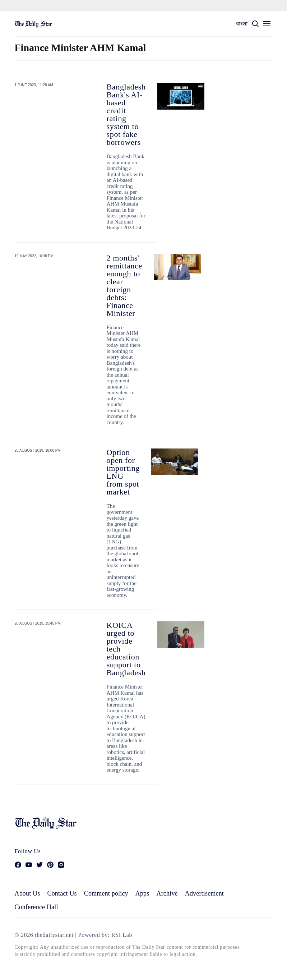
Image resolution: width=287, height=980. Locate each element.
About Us (27, 893)
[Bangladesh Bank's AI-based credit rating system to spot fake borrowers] (181, 96)
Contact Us (62, 893)
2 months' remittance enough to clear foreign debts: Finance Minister (124, 286)
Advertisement (204, 893)
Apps (142, 893)
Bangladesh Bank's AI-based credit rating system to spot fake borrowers (126, 114)
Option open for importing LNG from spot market (123, 472)
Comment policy (106, 893)
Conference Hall (36, 907)
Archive (167, 893)
